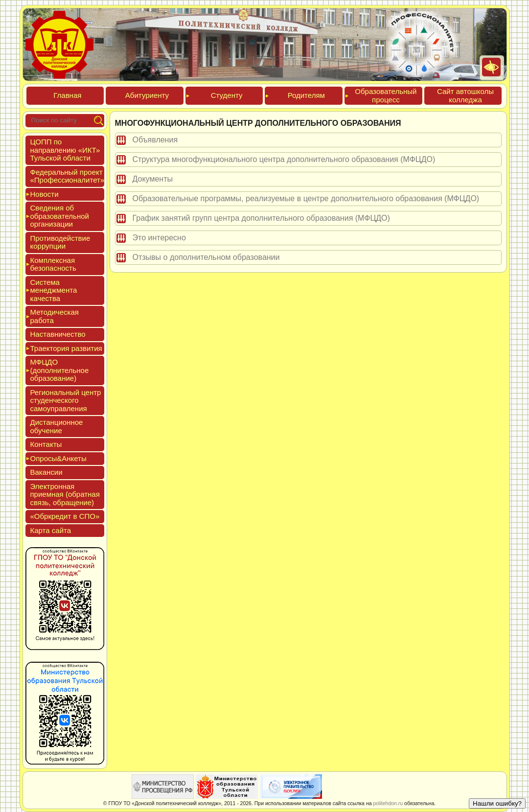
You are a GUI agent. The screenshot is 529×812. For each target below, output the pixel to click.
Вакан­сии (46, 472)
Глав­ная (67, 95)
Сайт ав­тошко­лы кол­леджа (465, 95)
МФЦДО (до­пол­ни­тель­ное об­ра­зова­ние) (60, 370)
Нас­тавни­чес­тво (58, 334)
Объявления (155, 140)
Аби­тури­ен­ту (147, 95)
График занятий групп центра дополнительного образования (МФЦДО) (261, 218)
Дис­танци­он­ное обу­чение (57, 426)
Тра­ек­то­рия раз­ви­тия (66, 348)
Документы (153, 179)
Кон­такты (46, 444)
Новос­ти (45, 194)
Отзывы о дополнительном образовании (206, 257)
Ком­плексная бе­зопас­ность (53, 264)
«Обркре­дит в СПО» (65, 516)
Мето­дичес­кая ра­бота (55, 316)
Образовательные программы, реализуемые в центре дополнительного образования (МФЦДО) (306, 198)
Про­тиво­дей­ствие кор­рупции (60, 242)
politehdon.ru (388, 803)
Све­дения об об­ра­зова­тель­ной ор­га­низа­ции (60, 216)
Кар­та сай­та (51, 530)
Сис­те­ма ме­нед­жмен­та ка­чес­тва (54, 290)
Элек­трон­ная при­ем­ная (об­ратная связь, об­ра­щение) (65, 494)
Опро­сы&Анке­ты (58, 458)
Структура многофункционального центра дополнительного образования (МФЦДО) (284, 159)
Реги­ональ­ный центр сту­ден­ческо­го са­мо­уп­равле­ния (66, 400)
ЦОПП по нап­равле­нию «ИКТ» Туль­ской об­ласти (65, 150)
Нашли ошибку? (497, 803)
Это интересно (159, 238)
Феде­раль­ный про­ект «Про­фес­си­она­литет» (68, 176)
